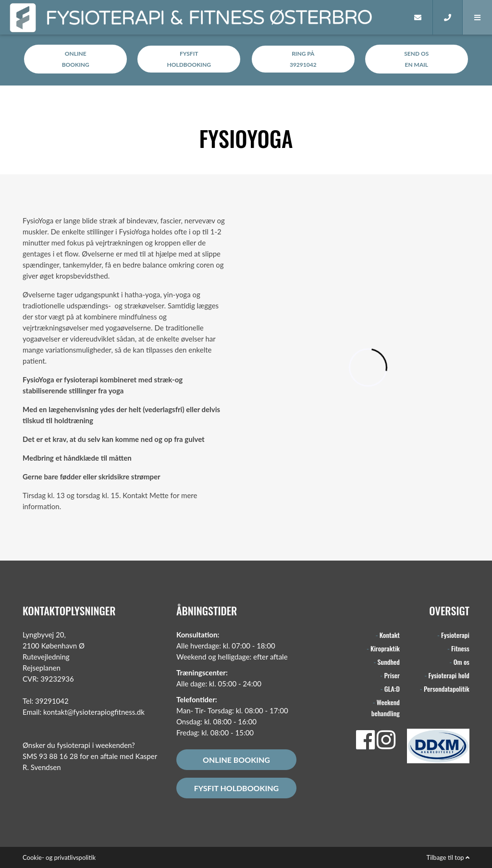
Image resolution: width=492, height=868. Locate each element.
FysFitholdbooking (189, 59)
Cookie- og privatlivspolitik (59, 857)
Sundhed (389, 662)
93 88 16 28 (58, 756)
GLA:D (392, 689)
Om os (461, 662)
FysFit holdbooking (236, 788)
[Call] (448, 17)
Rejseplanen (42, 668)
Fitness (460, 648)
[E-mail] (418, 17)
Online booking (236, 760)
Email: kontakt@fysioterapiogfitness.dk (84, 712)
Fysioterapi (455, 635)
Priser (392, 675)
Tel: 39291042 (46, 701)
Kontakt (390, 635)
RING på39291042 (303, 59)
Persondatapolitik (447, 689)
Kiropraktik (385, 648)
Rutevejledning (46, 657)
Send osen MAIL (416, 59)
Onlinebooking (76, 59)
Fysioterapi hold (449, 675)
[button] (477, 17)
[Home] (389, 17)
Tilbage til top (448, 857)
